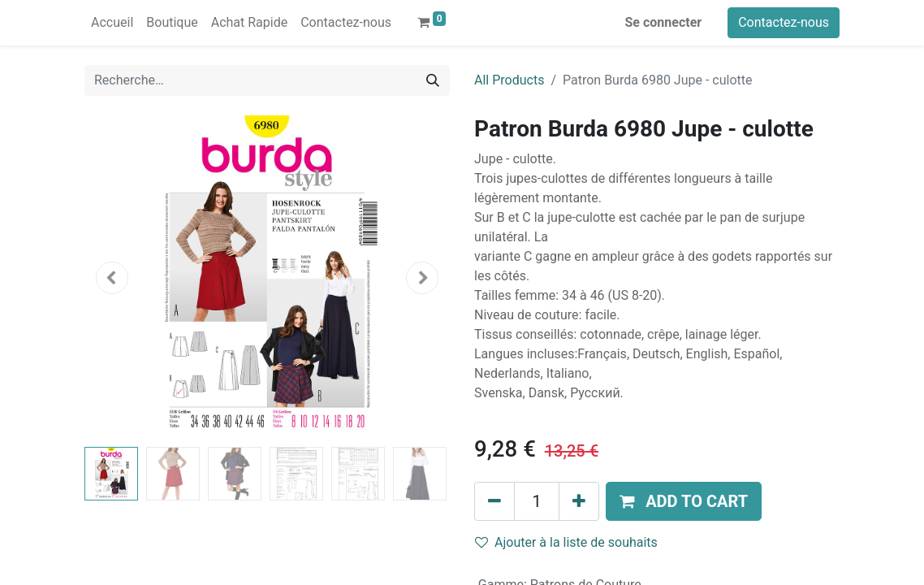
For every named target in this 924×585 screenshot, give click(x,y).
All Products (509, 80)
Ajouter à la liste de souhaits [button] (566, 542)
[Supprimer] (494, 501)
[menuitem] (112, 23)
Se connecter (664, 22)
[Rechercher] (433, 80)
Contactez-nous (784, 22)
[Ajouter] (579, 501)
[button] (112, 278)
